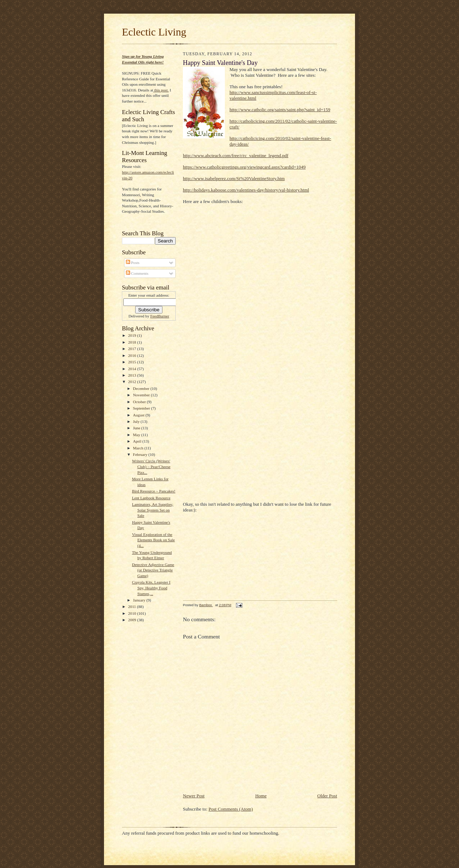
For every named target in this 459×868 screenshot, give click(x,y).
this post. (161, 90)
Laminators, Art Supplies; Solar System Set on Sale (153, 510)
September (142, 408)
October (140, 402)
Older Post (327, 796)
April (138, 441)
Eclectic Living (154, 32)
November (142, 395)
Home (261, 796)
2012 (133, 382)
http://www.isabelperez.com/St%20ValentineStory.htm (234, 178)
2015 (133, 362)
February (141, 454)
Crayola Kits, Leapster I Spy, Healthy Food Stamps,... (151, 588)
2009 (133, 620)
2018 (133, 342)
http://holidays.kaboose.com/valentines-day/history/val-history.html (246, 190)
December (142, 388)
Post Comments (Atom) (231, 809)
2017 (133, 349)
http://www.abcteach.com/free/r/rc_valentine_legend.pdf (236, 155)
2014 (133, 369)
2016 (133, 355)
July (137, 421)
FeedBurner (160, 316)
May (137, 435)
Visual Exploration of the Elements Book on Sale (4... (153, 540)
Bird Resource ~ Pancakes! (154, 491)
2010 (133, 613)
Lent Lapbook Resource (151, 498)
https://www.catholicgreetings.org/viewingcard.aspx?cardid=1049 (244, 167)
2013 (133, 375)
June (137, 428)
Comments (137, 273)
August (139, 415)
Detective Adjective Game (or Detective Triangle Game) (153, 570)
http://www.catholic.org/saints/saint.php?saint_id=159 (280, 110)
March (139, 448)
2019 (133, 335)
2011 (133, 607)
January (140, 600)
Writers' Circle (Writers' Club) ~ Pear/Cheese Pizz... (151, 466)
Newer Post (194, 796)
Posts (133, 263)
